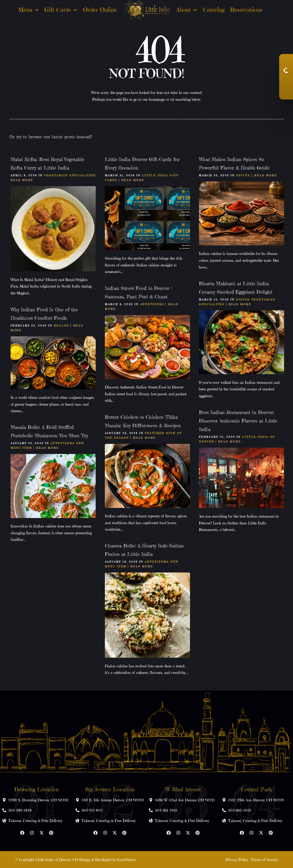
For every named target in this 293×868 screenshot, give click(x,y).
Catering (214, 10)
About (187, 10)
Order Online (100, 10)
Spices (243, 175)
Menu (29, 10)
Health (61, 326)
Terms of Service (264, 860)
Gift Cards (61, 10)
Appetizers (152, 304)
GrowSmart (126, 860)
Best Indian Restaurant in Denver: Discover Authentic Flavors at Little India (238, 421)
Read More (22, 180)
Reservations (246, 10)
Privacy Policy (237, 860)
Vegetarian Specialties (70, 175)
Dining (243, 300)
